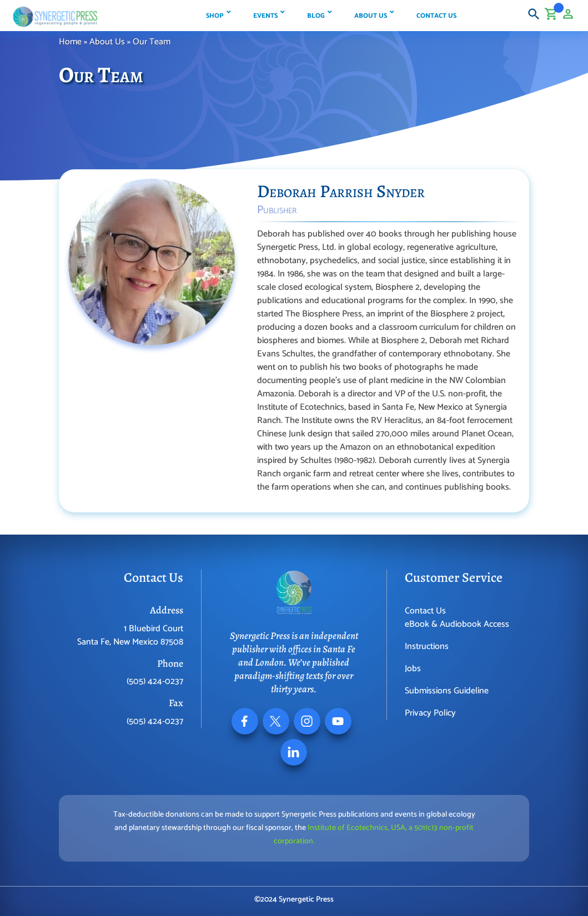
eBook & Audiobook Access (457, 624)
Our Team (152, 42)
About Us (107, 42)
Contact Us (425, 611)
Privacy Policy (430, 713)
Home (70, 42)
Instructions (427, 646)
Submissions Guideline (447, 691)
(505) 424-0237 (155, 681)
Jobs (413, 669)
